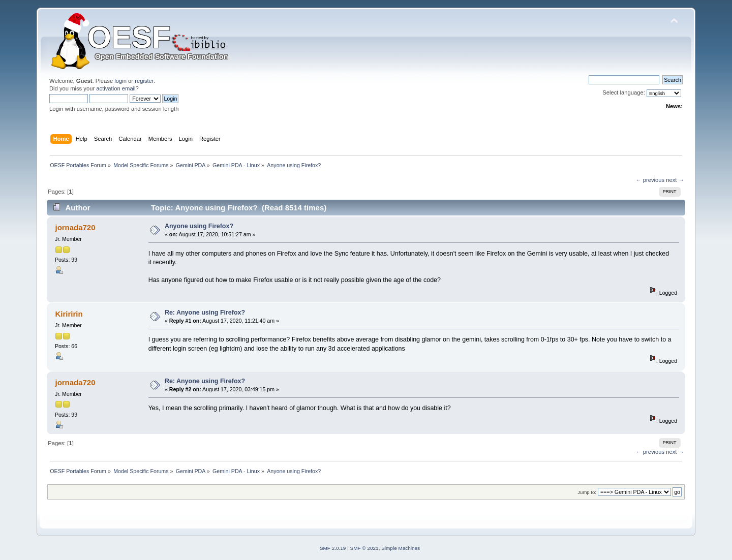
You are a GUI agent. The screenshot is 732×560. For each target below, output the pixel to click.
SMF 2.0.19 (333, 548)
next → (675, 180)
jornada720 (75, 227)
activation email (116, 88)
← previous (650, 180)
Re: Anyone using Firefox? (205, 313)
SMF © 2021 (364, 548)
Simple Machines (401, 548)
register (144, 81)
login (120, 81)
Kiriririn (69, 314)
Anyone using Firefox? (199, 226)
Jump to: (587, 492)
